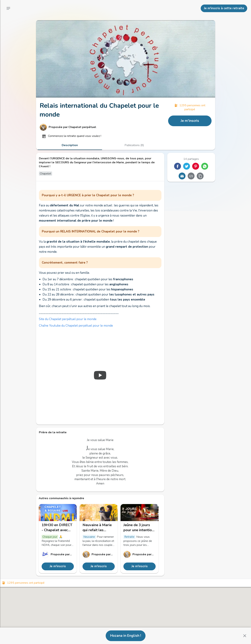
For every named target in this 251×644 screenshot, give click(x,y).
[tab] (70, 145)
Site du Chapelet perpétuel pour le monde (68, 319)
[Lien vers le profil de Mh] (99, 554)
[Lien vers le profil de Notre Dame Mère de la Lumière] (58, 554)
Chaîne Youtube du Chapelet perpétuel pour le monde (76, 326)
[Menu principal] (8, 8)
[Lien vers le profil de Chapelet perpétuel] (102, 127)
